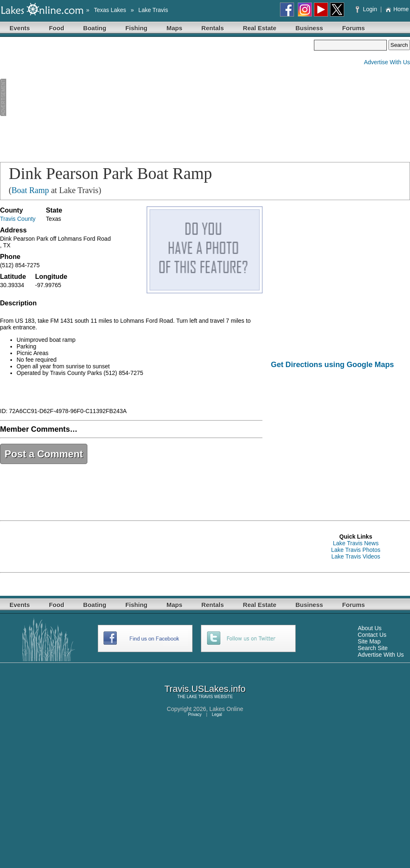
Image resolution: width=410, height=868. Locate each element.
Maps (174, 28)
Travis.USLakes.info (205, 689)
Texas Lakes (110, 10)
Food (57, 28)
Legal (217, 714)
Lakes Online (227, 709)
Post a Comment (44, 454)
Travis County (18, 219)
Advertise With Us (387, 62)
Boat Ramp (30, 190)
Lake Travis (153, 10)
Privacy (195, 714)
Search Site (373, 648)
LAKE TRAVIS (200, 697)
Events (20, 28)
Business (309, 28)
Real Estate (260, 28)
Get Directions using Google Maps (332, 365)
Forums (353, 28)
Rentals (212, 28)
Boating (95, 28)
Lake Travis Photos (356, 550)
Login (367, 9)
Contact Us (372, 635)
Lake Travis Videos (356, 556)
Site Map (369, 641)
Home (397, 9)
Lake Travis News (356, 543)
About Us (370, 628)
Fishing (136, 28)
